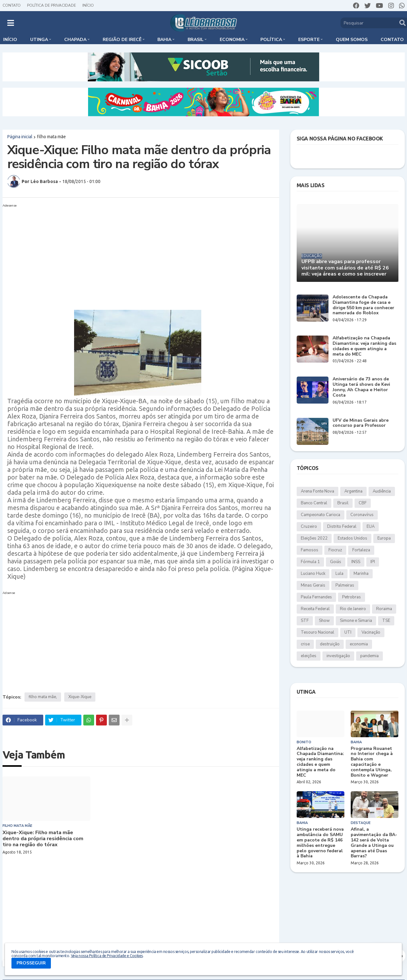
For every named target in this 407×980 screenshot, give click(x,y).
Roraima (384, 609)
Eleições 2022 (314, 538)
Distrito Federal (342, 527)
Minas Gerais (313, 585)
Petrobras (352, 597)
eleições (309, 656)
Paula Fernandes (316, 597)
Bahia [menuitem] (164, 40)
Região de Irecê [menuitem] (122, 40)
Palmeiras (345, 585)
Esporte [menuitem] (309, 40)
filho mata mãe (51, 137)
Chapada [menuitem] (75, 40)
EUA (371, 527)
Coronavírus (362, 515)
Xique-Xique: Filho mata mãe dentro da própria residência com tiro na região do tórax (43, 839)
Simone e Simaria (356, 621)
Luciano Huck (313, 574)
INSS (356, 562)
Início (88, 5)
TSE (386, 621)
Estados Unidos (352, 538)
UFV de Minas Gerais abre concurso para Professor (361, 423)
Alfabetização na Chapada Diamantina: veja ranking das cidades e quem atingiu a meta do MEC (364, 346)
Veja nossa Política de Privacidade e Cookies (107, 956)
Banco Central (314, 503)
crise (305, 644)
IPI (373, 562)
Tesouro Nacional (317, 632)
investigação (338, 656)
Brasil (343, 503)
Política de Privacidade (52, 5)
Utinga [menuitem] (39, 40)
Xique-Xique (80, 697)
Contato (12, 5)
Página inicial (20, 137)
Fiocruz (335, 550)
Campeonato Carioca (321, 515)
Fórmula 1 (310, 562)
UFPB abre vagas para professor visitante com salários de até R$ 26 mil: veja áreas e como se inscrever (345, 268)
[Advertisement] (135, 254)
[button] (11, 23)
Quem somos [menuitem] (352, 40)
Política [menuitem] (271, 40)
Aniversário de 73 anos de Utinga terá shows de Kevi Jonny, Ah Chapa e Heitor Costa (361, 387)
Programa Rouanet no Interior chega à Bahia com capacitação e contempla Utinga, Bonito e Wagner (372, 762)
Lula (339, 574)
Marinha (361, 574)
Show (324, 621)
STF (305, 621)
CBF (363, 503)
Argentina (353, 491)
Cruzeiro (309, 527)
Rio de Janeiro (353, 609)
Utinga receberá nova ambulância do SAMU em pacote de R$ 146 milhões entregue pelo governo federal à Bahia (320, 843)
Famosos (310, 550)
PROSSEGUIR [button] (31, 963)
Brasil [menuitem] (196, 40)
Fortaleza (361, 550)
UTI (348, 632)
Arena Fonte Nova (317, 491)
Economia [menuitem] (232, 40)
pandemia (369, 656)
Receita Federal (315, 609)
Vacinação (371, 632)
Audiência (382, 491)
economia (359, 644)
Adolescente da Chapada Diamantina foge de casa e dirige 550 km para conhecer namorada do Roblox (363, 305)
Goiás (336, 562)
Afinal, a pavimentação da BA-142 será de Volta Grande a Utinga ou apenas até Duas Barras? (374, 843)
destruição (330, 644)
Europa (384, 538)
